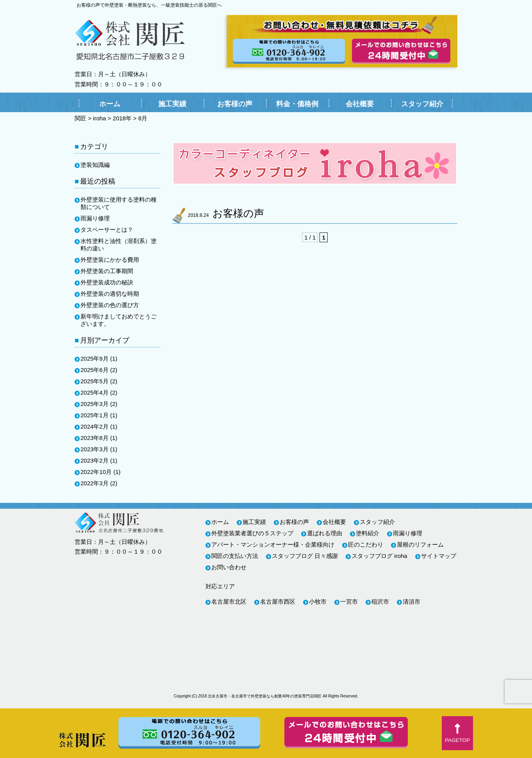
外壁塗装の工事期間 (107, 271)
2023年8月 (95, 438)
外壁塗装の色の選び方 (110, 305)
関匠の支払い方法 (235, 556)
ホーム (110, 104)
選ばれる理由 (325, 533)
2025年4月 (95, 392)
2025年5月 (95, 381)
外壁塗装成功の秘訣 (107, 282)
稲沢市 (380, 602)
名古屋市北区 (229, 602)
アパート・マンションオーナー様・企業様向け (273, 544)
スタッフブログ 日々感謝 (305, 556)
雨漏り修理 (95, 218)
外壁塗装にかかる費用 (110, 260)
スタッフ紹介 (422, 104)
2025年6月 (95, 370)
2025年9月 (95, 358)
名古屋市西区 (278, 602)
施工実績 (172, 104)
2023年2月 (95, 460)
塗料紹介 (368, 533)
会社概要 (360, 104)
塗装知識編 (95, 165)
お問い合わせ (229, 567)
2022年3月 (95, 483)
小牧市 (318, 602)
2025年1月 (95, 415)
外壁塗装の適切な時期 (110, 294)
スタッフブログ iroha (379, 556)
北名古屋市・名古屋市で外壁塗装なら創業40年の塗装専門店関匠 (265, 696)
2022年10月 (96, 472)
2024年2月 (95, 426)
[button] (457, 733)
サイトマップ (439, 556)
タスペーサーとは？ (107, 230)
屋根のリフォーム (420, 544)
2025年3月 (95, 404)
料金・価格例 (297, 104)
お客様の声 (235, 104)
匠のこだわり (366, 544)
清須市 (411, 602)
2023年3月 (95, 449)
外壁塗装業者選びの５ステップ (252, 533)
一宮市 (349, 602)
